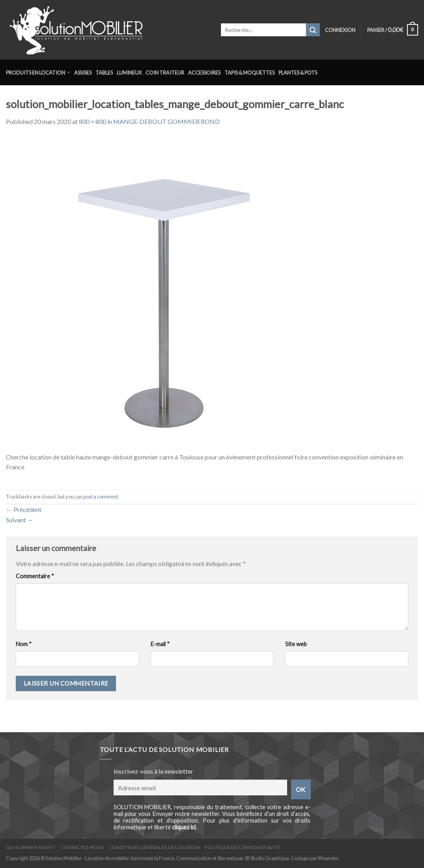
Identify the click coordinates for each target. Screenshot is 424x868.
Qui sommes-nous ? (31, 847)
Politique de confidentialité (242, 847)
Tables (104, 73)
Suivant (20, 520)
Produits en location (38, 72)
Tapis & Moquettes (249, 73)
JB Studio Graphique (267, 858)
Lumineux (129, 73)
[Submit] (313, 30)
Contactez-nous (82, 847)
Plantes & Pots (298, 73)
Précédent (24, 509)
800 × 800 (92, 121)
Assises (83, 73)
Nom (24, 644)
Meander (328, 858)
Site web (296, 644)
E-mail (160, 644)
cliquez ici (184, 827)
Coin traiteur (165, 73)
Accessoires (204, 73)
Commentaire (35, 576)
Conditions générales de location (154, 847)
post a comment (101, 497)
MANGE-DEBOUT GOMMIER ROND (166, 121)
